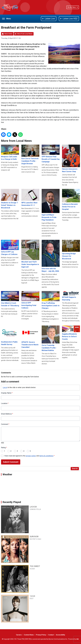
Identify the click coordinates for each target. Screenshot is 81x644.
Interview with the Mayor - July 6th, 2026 (51, 256)
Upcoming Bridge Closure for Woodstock (71, 250)
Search (75, 469)
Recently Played (12, 502)
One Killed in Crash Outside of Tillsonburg (10, 299)
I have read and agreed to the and (29, 456)
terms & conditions (46, 456)
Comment (5, 424)
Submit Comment (11, 462)
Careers (19, 635)
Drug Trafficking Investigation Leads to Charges (51, 300)
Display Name (7, 393)
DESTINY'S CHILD (35, 539)
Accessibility (60, 635)
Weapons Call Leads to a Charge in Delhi (10, 152)
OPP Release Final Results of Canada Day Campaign (51, 154)
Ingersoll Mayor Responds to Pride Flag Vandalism (51, 205)
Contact (51, 635)
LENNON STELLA (35, 509)
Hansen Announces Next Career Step (71, 159)
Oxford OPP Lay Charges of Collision (10, 247)
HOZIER (32, 569)
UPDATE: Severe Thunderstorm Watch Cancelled (30, 337)
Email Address (7, 414)
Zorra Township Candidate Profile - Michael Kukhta (51, 338)
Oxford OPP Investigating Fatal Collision (30, 300)
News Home (8, 34)
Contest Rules (29, 635)
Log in (5, 387)
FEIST (32, 599)
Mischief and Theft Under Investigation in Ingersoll (30, 254)
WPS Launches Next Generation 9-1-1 (30, 198)
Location (5, 403)
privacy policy (31, 456)
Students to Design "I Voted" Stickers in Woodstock (10, 199)
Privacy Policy (41, 635)
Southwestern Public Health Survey (10, 335)
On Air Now (73, 7)
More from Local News (25, 34)
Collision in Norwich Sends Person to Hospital (71, 200)
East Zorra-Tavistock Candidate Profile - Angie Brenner (30, 155)
